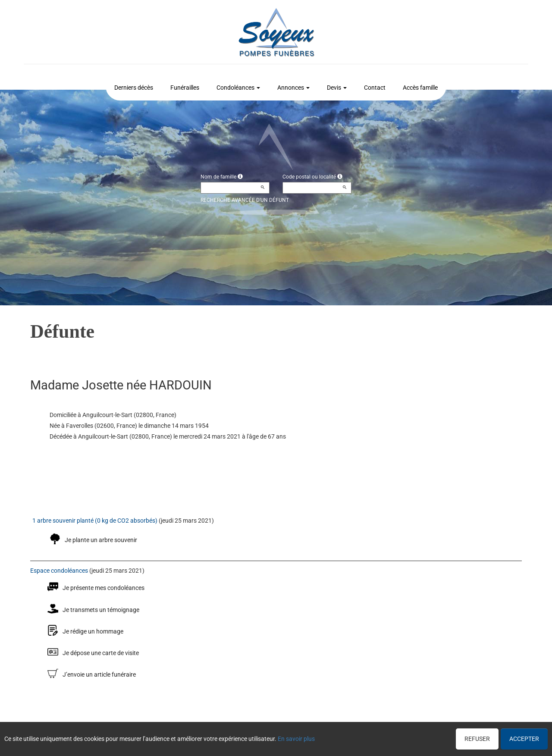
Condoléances (238, 88)
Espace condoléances (59, 571)
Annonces (293, 88)
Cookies (308, 737)
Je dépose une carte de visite (101, 653)
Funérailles (185, 88)
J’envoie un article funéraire (99, 674)
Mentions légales (345, 737)
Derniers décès (134, 88)
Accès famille (420, 88)
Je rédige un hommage (93, 631)
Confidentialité (273, 737)
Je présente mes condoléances (103, 588)
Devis (337, 88)
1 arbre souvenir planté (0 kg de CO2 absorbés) (95, 521)
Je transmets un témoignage (101, 610)
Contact (375, 88)
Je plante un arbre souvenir (101, 540)
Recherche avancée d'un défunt (245, 200)
